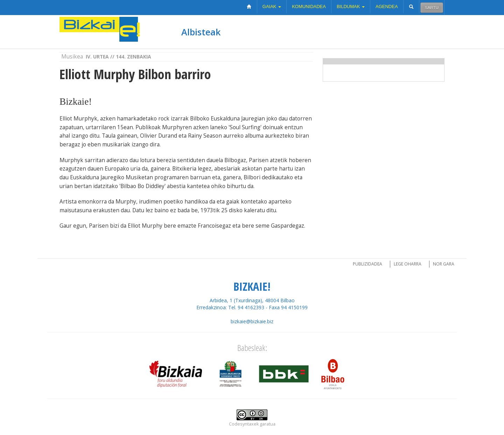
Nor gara (444, 264)
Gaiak (272, 6)
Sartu (432, 8)
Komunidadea (309, 6)
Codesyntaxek (244, 424)
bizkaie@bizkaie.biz (252, 321)
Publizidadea (367, 264)
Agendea (387, 6)
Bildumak (351, 6)
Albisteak (201, 32)
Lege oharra (408, 264)
